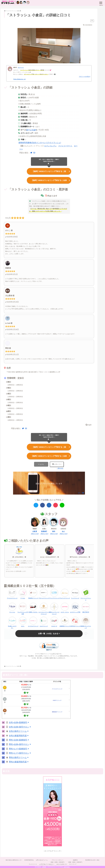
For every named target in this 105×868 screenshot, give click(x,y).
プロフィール (34, 533)
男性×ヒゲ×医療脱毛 (19, 748)
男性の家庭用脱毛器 (19, 761)
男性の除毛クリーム (19, 757)
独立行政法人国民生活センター (14, 860)
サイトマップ (73, 864)
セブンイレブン (50, 146)
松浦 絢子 (44, 531)
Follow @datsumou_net (19, 79)
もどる (42, 464)
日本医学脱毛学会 (29, 860)
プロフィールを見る (84, 76)
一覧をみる (60, 468)
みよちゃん (21, 67)
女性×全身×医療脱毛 (19, 722)
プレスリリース (33, 864)
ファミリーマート (65, 146)
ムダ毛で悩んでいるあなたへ (47, 864)
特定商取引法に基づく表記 (93, 860)
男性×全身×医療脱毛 (19, 740)
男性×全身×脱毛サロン (20, 744)
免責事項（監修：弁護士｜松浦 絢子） (75, 861)
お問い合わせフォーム (42, 860)
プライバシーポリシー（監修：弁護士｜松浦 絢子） (58, 861)
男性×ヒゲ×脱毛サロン (20, 753)
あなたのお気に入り (62, 864)
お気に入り (57, 464)
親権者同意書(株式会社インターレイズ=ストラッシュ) (40, 143)
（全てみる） (67, 867)
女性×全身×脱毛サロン (20, 726)
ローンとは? (31, 130)
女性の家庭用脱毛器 (19, 735)
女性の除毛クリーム (19, 731)
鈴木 (54, 531)
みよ (63, 531)
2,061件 (44, 867)
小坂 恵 (35, 531)
